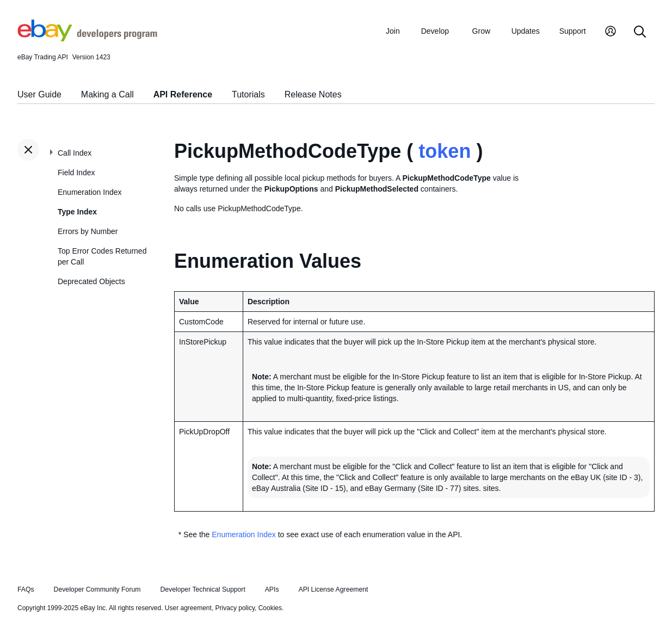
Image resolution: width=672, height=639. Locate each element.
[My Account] (611, 32)
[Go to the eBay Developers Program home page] (87, 39)
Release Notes (313, 94)
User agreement (188, 608)
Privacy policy (235, 608)
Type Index (77, 212)
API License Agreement (333, 589)
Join (393, 31)
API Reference (183, 94)
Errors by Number (88, 231)
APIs (272, 589)
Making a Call (107, 94)
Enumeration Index (90, 192)
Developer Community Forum (97, 589)
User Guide (39, 94)
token (445, 151)
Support (573, 31)
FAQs (26, 589)
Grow (481, 31)
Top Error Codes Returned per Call (102, 256)
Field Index (76, 173)
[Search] (640, 32)
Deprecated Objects (91, 281)
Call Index (75, 153)
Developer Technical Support (202, 589)
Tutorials (248, 94)
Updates (526, 31)
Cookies (270, 608)
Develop (435, 31)
